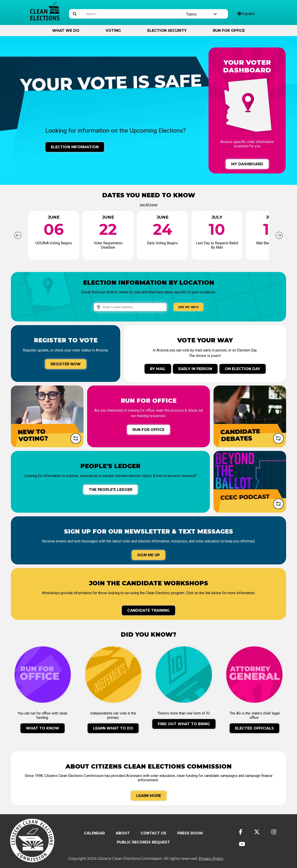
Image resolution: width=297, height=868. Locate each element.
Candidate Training (148, 610)
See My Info (188, 307)
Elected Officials (254, 728)
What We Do (66, 31)
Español (246, 14)
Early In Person (195, 369)
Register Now (66, 364)
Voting (113, 31)
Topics (201, 14)
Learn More (149, 796)
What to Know (43, 728)
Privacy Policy (211, 859)
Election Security (167, 31)
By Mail (158, 369)
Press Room (190, 833)
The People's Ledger (110, 490)
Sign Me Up (148, 555)
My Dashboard (247, 164)
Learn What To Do (113, 728)
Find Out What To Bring (184, 724)
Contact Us (153, 833)
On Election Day (243, 369)
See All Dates (149, 205)
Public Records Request (143, 842)
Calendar (94, 833)
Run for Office (229, 31)
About (123, 833)
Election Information (75, 147)
